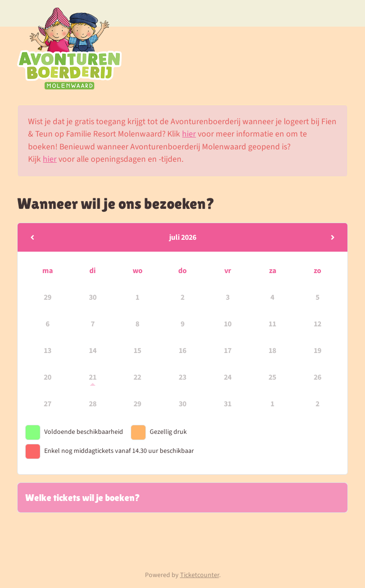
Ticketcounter (200, 575)
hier (189, 134)
